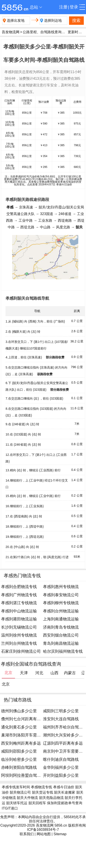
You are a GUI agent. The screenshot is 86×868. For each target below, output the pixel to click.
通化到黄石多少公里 (19, 727)
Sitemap (60, 834)
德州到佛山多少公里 (19, 711)
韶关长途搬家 (65, 792)
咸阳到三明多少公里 (61, 711)
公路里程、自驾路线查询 (42, 32)
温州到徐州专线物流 (19, 635)
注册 (63, 7)
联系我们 (27, 834)
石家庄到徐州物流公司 (21, 651)
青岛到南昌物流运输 (61, 643)
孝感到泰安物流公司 (61, 595)
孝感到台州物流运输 (61, 611)
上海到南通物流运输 (61, 619)
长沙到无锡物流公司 (19, 627)
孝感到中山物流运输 (19, 611)
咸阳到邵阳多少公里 (19, 751)
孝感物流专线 (41, 787)
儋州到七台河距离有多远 (23, 719)
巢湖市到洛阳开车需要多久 (25, 735)
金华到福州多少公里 (61, 767)
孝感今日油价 (64, 787)
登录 (74, 7)
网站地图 (44, 834)
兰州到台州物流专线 (19, 643)
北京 (6, 684)
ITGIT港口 (10, 808)
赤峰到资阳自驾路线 (19, 767)
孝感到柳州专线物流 (61, 603)
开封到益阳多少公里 (61, 775)
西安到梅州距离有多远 (21, 743)
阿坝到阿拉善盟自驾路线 (23, 775)
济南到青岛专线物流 (61, 627)
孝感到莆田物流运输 (19, 619)
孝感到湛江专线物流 (19, 603)
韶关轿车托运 (17, 803)
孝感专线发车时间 (16, 787)
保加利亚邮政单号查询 (65, 803)
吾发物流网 (11, 32)
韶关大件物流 (27, 798)
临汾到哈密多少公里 (19, 759)
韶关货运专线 (43, 792)
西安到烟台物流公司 (61, 635)
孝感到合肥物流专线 (19, 587)
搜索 (76, 20)
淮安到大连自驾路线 (61, 719)
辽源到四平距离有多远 (63, 743)
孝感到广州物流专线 (19, 595)
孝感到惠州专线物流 (61, 587)
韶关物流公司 (20, 792)
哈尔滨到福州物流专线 (63, 651)
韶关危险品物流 (51, 798)
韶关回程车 (37, 803)
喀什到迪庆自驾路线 (61, 759)
